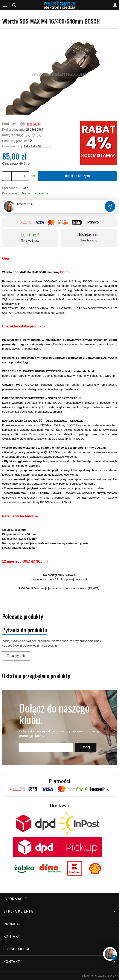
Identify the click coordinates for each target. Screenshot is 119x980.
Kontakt (12, 936)
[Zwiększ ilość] (7, 176)
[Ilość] (16, 176)
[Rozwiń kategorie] (5, 5)
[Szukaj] (14, 5)
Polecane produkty (23, 616)
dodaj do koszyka (77, 176)
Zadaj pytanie (16, 656)
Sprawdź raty (30, 241)
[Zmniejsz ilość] (24, 176)
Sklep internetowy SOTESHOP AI (100, 976)
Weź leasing (89, 240)
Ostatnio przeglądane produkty (36, 676)
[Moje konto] (115, 5)
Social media (59, 949)
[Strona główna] (59, 5)
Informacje (59, 899)
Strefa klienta (59, 911)
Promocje (59, 924)
